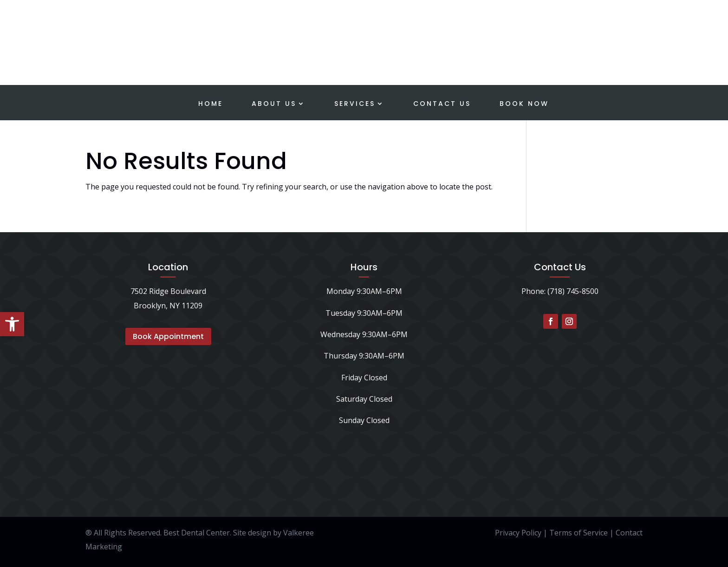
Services (355, 104)
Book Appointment (168, 336)
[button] (12, 324)
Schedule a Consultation (646, 26)
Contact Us (442, 104)
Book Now (524, 104)
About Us (274, 104)
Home (211, 104)
